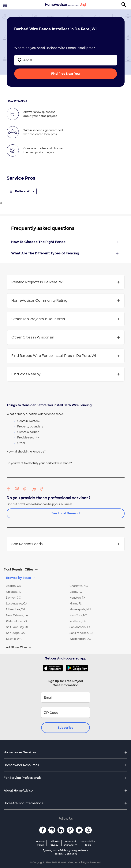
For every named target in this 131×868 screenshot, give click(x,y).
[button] (65, 570)
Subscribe (65, 728)
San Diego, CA (15, 633)
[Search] (126, 5)
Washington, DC (80, 639)
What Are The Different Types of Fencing (65, 253)
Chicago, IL (13, 592)
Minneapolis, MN (80, 609)
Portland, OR (78, 621)
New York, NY (78, 615)
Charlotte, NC (79, 586)
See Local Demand (66, 513)
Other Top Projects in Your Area (66, 319)
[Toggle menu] (5, 5)
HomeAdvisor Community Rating (66, 301)
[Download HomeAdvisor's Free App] (54, 668)
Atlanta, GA (13, 586)
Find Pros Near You (65, 74)
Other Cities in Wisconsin (66, 337)
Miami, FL (75, 604)
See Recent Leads (66, 544)
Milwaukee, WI (15, 609)
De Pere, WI (22, 191)
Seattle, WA (14, 639)
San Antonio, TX (80, 627)
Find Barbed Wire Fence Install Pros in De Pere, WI (66, 356)
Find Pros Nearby (66, 374)
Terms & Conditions (66, 854)
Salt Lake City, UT (17, 627)
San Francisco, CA (81, 633)
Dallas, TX (76, 592)
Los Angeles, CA (17, 604)
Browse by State (21, 578)
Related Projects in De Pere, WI (66, 282)
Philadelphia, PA (17, 621)
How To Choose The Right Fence (65, 242)
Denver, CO (14, 598)
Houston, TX (77, 598)
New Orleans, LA (17, 615)
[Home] (65, 5)
